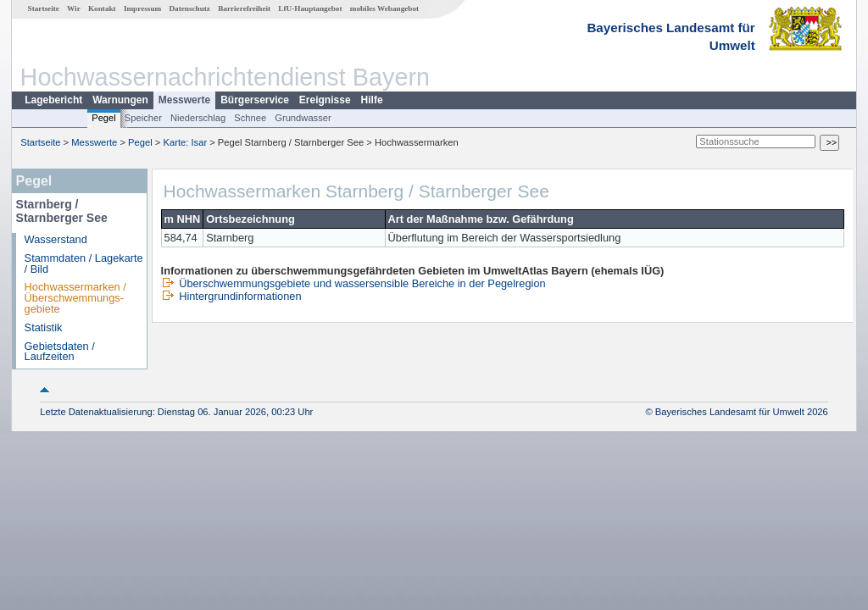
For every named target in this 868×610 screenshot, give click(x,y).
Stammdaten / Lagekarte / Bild (84, 263)
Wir (74, 8)
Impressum (142, 8)
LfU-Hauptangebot (310, 8)
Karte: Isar (186, 142)
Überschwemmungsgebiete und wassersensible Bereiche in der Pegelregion (353, 283)
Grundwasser (303, 118)
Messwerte (184, 100)
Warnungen (120, 100)
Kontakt (102, 8)
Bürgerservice (255, 100)
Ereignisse (325, 100)
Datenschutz (189, 8)
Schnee (250, 118)
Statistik (44, 327)
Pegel (104, 118)
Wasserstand (56, 239)
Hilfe (372, 100)
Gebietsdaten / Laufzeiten (60, 352)
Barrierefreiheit (244, 8)
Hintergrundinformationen (231, 296)
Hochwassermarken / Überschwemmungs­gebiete (75, 298)
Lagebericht (53, 100)
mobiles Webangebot (384, 8)
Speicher (143, 118)
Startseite (44, 8)
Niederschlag (198, 118)
